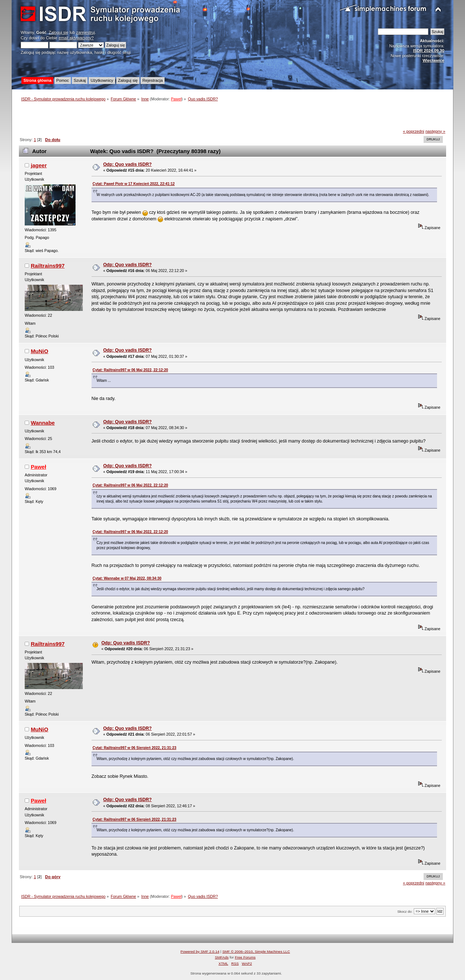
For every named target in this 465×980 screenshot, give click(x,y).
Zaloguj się (58, 32)
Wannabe (43, 423)
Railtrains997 (48, 266)
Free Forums (245, 957)
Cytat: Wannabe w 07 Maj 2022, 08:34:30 (127, 578)
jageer (39, 165)
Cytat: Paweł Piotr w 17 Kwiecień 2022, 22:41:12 (134, 184)
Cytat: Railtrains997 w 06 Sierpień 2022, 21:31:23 (135, 748)
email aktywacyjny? (76, 38)
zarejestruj (86, 32)
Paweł (176, 99)
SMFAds (222, 957)
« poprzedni (414, 131)
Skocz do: (405, 911)
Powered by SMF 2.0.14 (200, 951)
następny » (435, 131)
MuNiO (40, 351)
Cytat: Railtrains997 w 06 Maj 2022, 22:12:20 (130, 370)
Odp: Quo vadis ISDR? (128, 164)
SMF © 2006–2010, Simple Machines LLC (256, 951)
